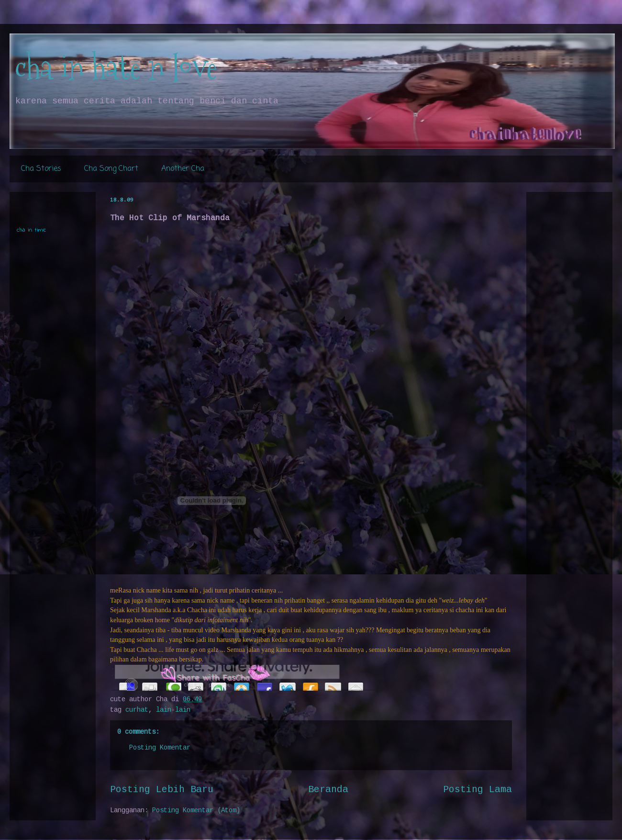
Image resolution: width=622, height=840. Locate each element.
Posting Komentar (160, 748)
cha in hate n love (116, 67)
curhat (137, 710)
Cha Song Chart (111, 169)
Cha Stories (41, 169)
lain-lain (173, 710)
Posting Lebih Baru (162, 790)
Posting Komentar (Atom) (196, 810)
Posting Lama (478, 790)
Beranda (328, 790)
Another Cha (183, 169)
